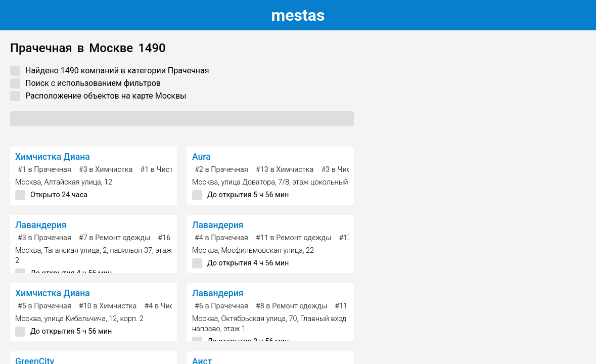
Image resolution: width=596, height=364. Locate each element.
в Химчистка (106, 170)
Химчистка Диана (53, 157)
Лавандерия (41, 225)
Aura (201, 157)
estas (298, 15)
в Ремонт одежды (115, 238)
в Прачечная (44, 170)
